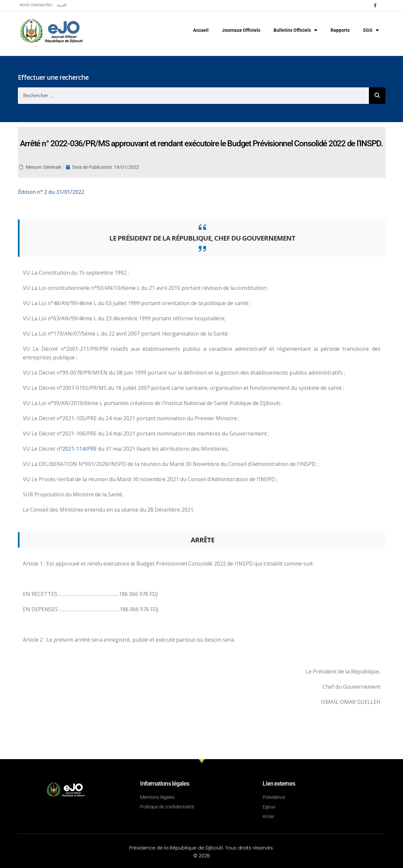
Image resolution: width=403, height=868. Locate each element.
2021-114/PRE (80, 449)
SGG (371, 30)
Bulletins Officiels (295, 30)
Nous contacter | (36, 5)
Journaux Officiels (241, 30)
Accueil (201, 30)
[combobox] (193, 96)
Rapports (340, 30)
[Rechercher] (377, 96)
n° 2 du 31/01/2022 (51, 192)
